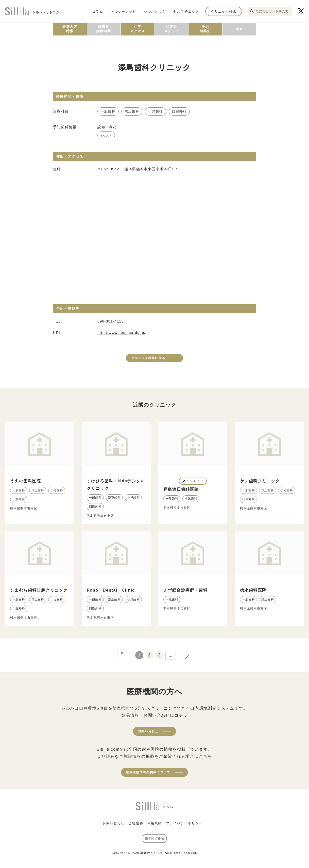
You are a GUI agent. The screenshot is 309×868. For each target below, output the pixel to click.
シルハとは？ (155, 11)
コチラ (181, 715)
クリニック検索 (224, 11)
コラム (98, 11)
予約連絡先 (205, 29)
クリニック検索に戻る (148, 358)
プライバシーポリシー (184, 823)
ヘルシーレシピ (123, 11)
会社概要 (136, 823)
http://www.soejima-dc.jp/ (122, 333)
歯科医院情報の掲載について (148, 772)
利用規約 (154, 823)
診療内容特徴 (70, 29)
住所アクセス (138, 29)
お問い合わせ (148, 731)
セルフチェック (186, 11)
